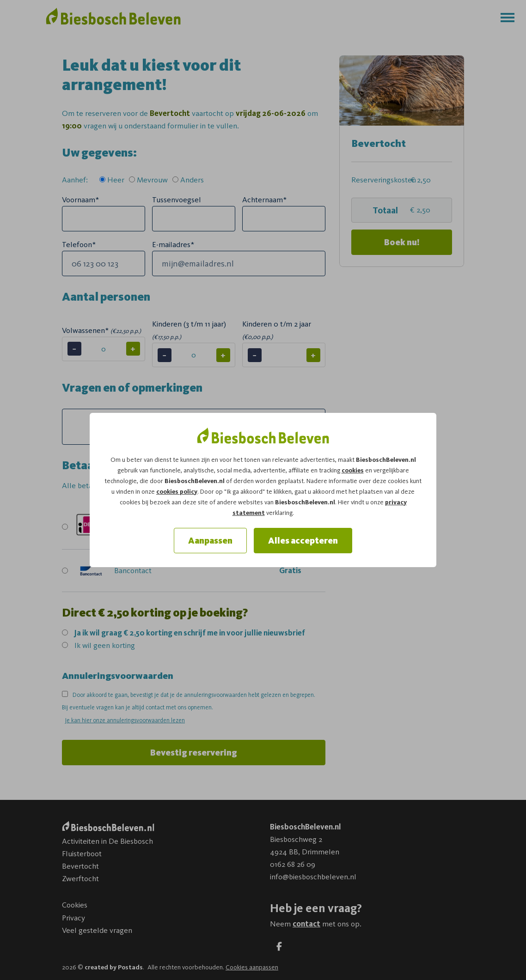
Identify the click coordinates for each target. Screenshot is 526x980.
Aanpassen (210, 541)
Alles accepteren (303, 541)
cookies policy (177, 492)
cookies (353, 470)
